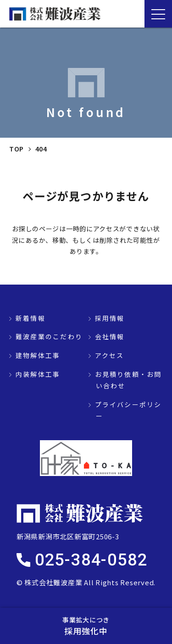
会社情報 (110, 336)
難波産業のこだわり (49, 336)
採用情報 (110, 318)
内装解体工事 (38, 374)
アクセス (110, 355)
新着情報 (31, 318)
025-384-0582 (91, 560)
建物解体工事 (38, 355)
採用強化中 (86, 626)
